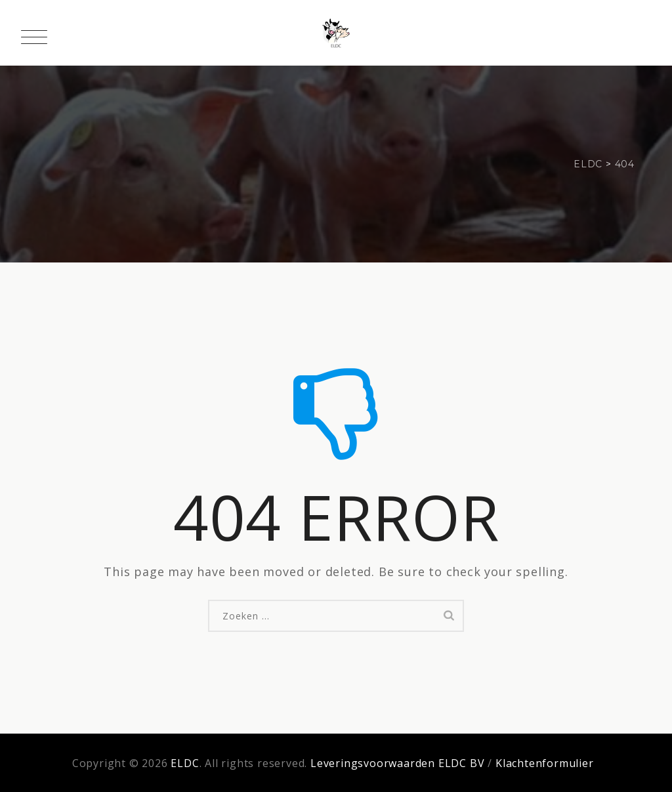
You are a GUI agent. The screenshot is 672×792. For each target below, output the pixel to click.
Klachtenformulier (545, 763)
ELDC (185, 763)
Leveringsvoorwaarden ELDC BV (397, 763)
